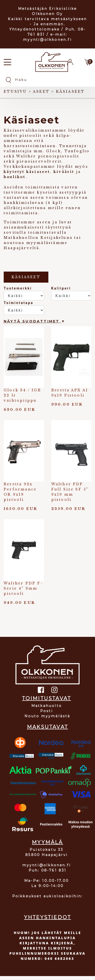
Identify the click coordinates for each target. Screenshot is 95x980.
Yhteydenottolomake (35, 29)
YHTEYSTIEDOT (47, 917)
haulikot (15, 177)
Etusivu (15, 92)
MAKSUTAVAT (47, 727)
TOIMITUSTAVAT (47, 698)
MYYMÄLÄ (47, 842)
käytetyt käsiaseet (27, 172)
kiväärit (64, 172)
